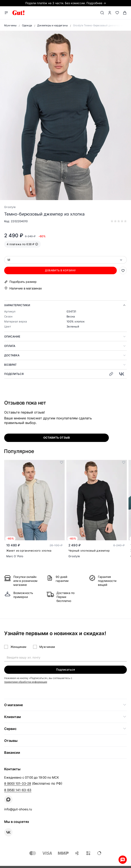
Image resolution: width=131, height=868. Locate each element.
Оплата (10, 346)
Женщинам (18, 647)
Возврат (10, 365)
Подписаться (65, 669)
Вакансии (12, 753)
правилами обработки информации (26, 682)
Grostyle (10, 207)
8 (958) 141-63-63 (18, 790)
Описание (12, 336)
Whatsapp (123, 860)
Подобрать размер (23, 282)
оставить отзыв (57, 438)
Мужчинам (47, 647)
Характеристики (17, 305)
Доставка (12, 355)
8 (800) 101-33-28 (18, 784)
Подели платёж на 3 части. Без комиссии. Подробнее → (66, 3)
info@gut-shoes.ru (18, 809)
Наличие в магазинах (26, 288)
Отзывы (11, 741)
